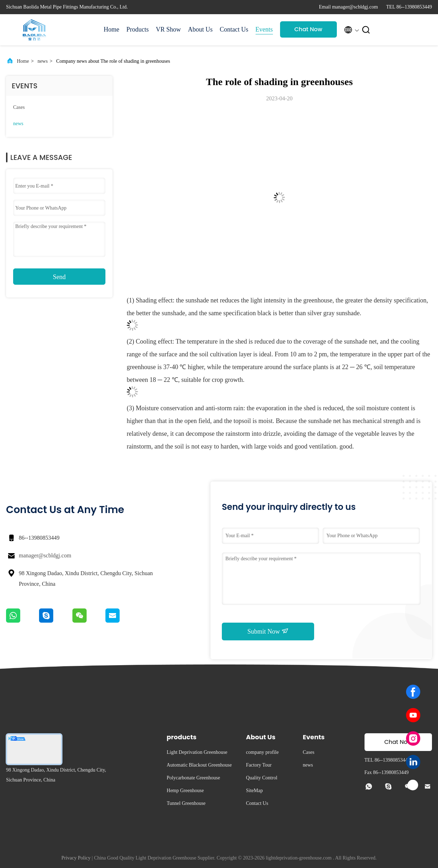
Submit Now (268, 631)
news (43, 61)
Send (59, 277)
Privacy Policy (76, 858)
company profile (262, 752)
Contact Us (234, 29)
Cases (19, 107)
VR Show (168, 29)
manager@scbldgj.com (45, 555)
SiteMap (254, 791)
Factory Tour (259, 765)
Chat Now (308, 29)
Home (111, 29)
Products (138, 29)
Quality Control (262, 778)
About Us (201, 29)
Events (264, 29)
